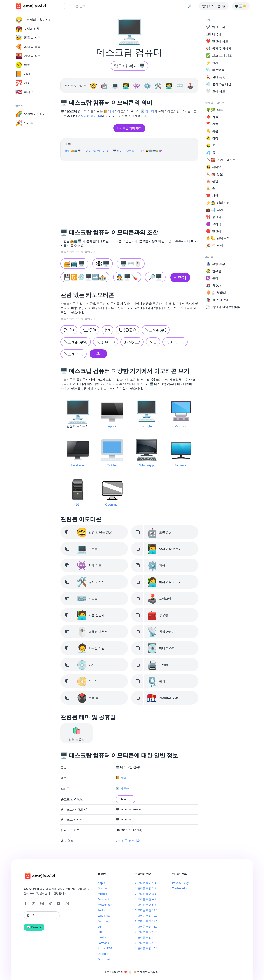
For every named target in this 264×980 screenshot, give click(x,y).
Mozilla (102, 937)
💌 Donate (34, 927)
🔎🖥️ (155, 277)
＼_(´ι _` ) (175, 342)
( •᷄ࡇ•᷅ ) (69, 330)
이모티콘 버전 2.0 (145, 888)
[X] (34, 903)
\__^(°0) (89, 330)
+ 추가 (180, 277)
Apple (101, 883)
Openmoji (104, 959)
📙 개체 (109, 111)
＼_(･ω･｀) (106, 342)
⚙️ (148, 86)
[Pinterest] (42, 903)
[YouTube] (59, 903)
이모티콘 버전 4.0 (145, 899)
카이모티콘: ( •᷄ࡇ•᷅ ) (97, 151)
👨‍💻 (127, 86)
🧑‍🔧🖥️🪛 (127, 277)
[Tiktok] (50, 903)
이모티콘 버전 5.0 (145, 905)
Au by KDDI (105, 948)
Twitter (102, 910)
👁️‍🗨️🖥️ (103, 263)
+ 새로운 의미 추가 (129, 128)
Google (102, 888)
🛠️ (159, 86)
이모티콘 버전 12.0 (146, 916)
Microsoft (104, 894)
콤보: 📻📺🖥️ (73, 151)
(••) (108, 330)
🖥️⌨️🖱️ (131, 263)
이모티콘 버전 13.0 (146, 926)
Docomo (103, 954)
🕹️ (190, 86)
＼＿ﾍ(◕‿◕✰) (76, 342)
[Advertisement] (129, 194)
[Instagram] (67, 903)
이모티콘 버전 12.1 (146, 921)
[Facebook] (25, 903)
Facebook (104, 899)
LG (99, 926)
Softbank (103, 943)
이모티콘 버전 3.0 (145, 894)
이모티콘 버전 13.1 (146, 932)
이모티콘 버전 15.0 (146, 943)
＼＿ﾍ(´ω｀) (74, 354)
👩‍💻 (170, 86)
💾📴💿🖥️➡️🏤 (85, 277)
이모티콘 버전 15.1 (146, 948)
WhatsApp (104, 916)
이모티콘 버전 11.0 (146, 910)
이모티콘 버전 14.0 (146, 937)
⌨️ (180, 86)
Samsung (104, 921)
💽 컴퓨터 (147, 111)
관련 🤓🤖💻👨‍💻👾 (151, 151)
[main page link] (31, 6)
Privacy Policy (181, 883)
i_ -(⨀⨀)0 (127, 330)
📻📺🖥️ (74, 263)
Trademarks (180, 888)
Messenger (105, 905)
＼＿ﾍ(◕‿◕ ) (156, 330)
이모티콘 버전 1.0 (90, 116)
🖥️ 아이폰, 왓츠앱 (124, 151)
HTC (100, 932)
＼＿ (153, 342)
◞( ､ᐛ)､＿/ (132, 342)
